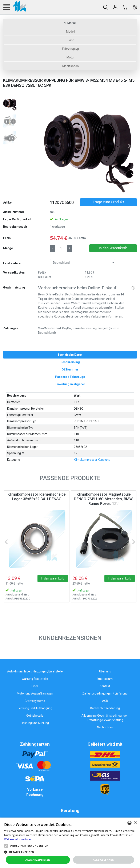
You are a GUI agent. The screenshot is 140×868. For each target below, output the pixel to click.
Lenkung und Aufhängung (35, 708)
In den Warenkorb (113, 248)
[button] (45, 146)
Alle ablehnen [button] (104, 860)
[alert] (70, 843)
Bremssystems (35, 701)
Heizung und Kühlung (35, 723)
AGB (105, 701)
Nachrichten (105, 727)
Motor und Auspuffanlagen (35, 693)
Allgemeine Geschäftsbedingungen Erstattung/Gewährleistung (105, 718)
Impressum (105, 679)
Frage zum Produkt (108, 202)
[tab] (70, 355)
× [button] (135, 822)
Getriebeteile (35, 716)
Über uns (105, 671)
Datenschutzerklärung (105, 708)
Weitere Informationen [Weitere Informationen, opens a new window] (18, 839)
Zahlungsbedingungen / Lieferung (105, 693)
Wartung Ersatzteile (35, 679)
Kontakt (105, 686)
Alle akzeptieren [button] (38, 860)
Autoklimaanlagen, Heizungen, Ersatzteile (35, 671)
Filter (35, 686)
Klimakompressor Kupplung (92, 460)
